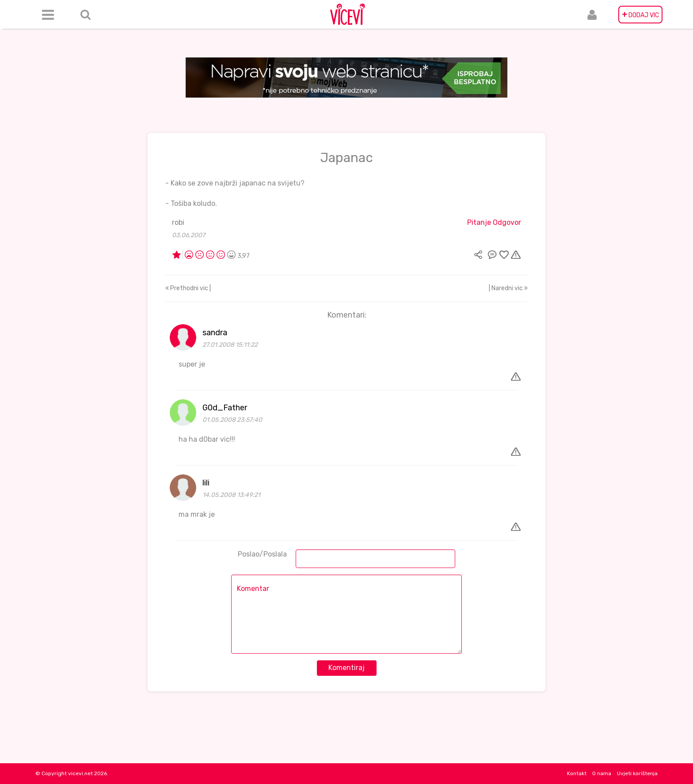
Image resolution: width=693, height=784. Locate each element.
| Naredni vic (508, 288)
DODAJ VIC (640, 15)
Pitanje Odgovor (494, 222)
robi (178, 222)
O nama (602, 773)
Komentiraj (346, 668)
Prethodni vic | (188, 288)
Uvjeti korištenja (637, 773)
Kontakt (577, 773)
